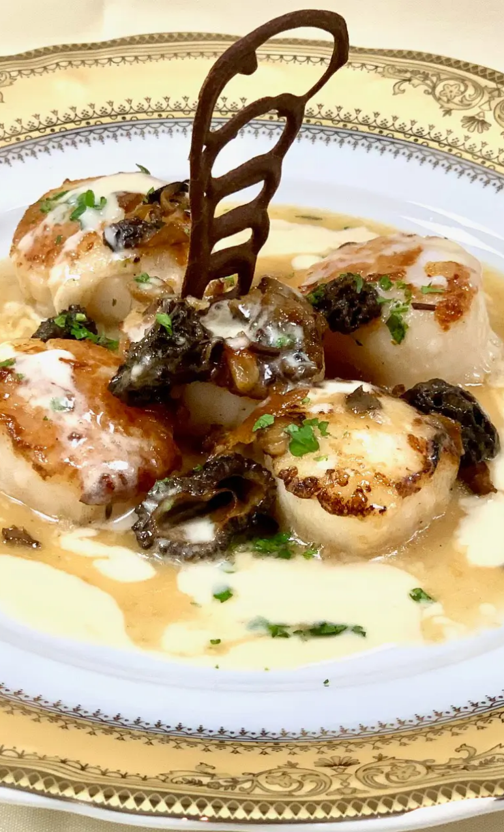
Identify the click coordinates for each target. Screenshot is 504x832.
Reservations (98, 243)
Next (166, 495)
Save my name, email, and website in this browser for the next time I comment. (336, 512)
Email (230, 390)
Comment (240, 169)
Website (234, 447)
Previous (29, 495)
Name (231, 332)
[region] (98, 498)
